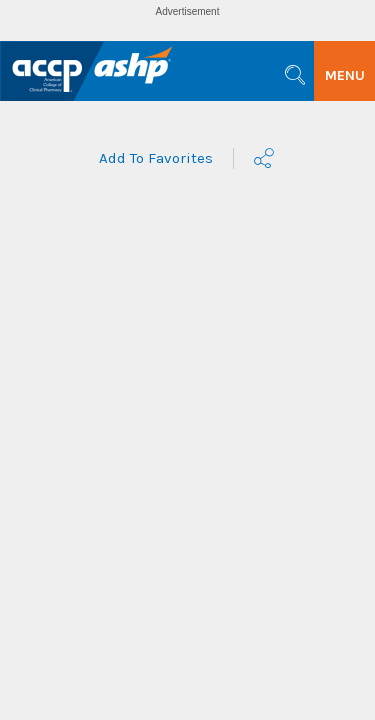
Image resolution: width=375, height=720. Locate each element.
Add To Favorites (156, 158)
